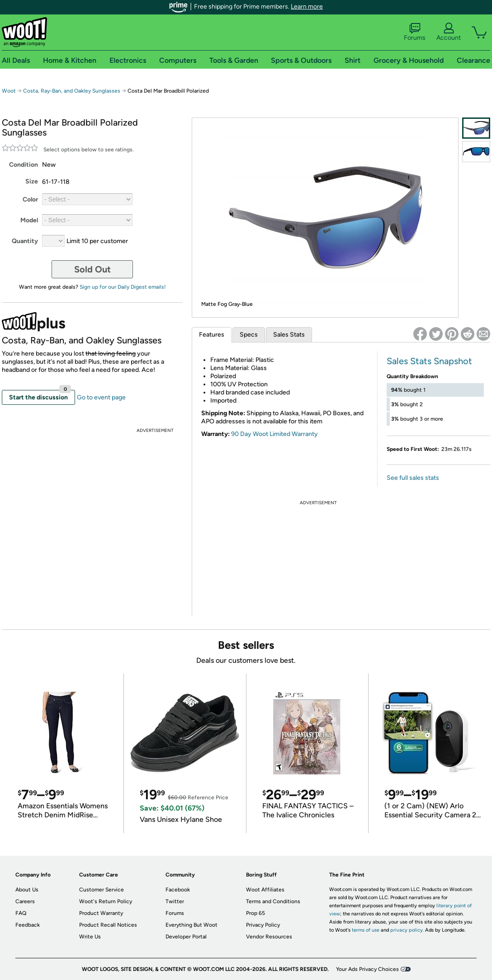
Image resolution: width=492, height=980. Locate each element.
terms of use (366, 930)
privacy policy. (407, 930)
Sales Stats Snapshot (429, 361)
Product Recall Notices (108, 925)
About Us (27, 890)
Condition (24, 165)
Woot (9, 91)
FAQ (21, 913)
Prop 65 (255, 913)
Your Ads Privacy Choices (367, 969)
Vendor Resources (269, 937)
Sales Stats (289, 335)
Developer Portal (186, 937)
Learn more (307, 7)
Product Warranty (101, 913)
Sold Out (92, 269)
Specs (249, 335)
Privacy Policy (263, 925)
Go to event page (101, 397)
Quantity (25, 241)
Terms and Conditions (273, 901)
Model (29, 220)
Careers (25, 901)
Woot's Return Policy (106, 901)
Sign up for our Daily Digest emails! (123, 287)
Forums (415, 32)
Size (32, 181)
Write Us (90, 937)
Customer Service (102, 890)
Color (30, 199)
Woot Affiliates (265, 890)
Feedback (28, 925)
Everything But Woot (192, 925)
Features (212, 335)
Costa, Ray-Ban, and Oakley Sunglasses (72, 91)
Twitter (175, 901)
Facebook (178, 890)
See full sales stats (413, 478)
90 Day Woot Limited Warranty (274, 434)
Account (449, 32)
